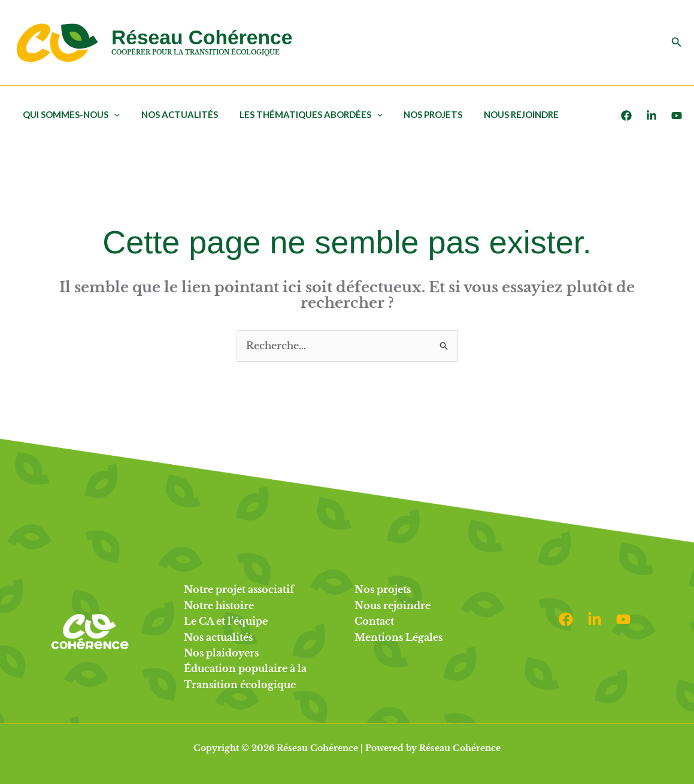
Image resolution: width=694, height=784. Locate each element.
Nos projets (421, 114)
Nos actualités (174, 114)
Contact (374, 621)
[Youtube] (677, 116)
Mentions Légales (398, 637)
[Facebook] (626, 116)
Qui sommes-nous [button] (69, 114)
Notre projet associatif (239, 589)
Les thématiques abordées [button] (302, 114)
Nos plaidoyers (221, 653)
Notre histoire (219, 606)
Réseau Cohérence (202, 37)
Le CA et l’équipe (226, 621)
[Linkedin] (595, 619)
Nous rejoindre (506, 114)
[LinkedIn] (651, 116)
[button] (677, 43)
